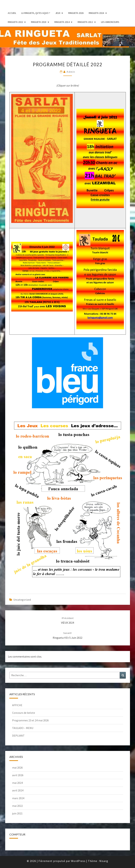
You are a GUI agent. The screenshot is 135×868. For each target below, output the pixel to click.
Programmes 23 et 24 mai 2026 (30, 720)
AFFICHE (17, 705)
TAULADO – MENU (23, 728)
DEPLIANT (18, 736)
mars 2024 (18, 798)
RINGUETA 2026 (76, 13)
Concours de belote (24, 713)
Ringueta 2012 (85, 22)
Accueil (12, 13)
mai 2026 (17, 768)
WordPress (78, 861)
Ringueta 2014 (62, 22)
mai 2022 (17, 806)
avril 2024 (18, 790)
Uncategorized (22, 600)
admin (71, 72)
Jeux (58, 13)
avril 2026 (18, 775)
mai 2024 (17, 783)
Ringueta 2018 (39, 22)
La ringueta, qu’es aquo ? (36, 13)
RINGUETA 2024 (96, 13)
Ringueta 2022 (15, 22)
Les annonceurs (110, 22)
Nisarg (104, 861)
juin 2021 (17, 813)
